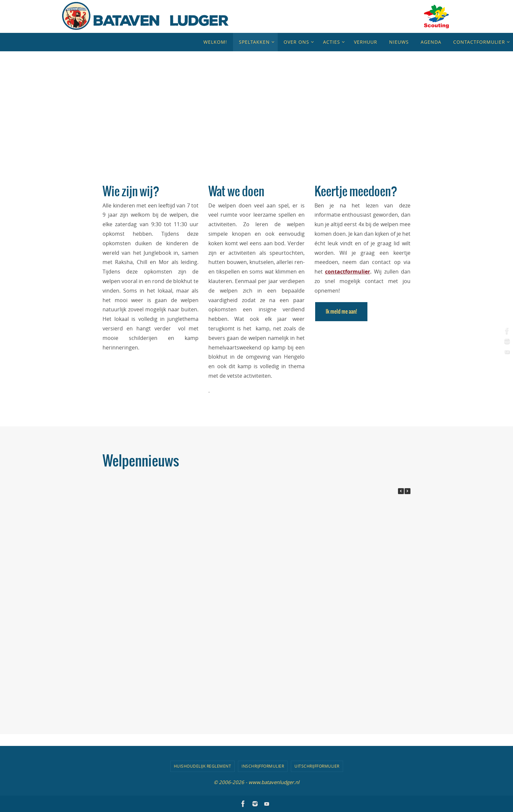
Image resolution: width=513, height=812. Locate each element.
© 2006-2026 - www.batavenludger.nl (256, 782)
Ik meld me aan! (341, 312)
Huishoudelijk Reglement (203, 766)
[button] (408, 491)
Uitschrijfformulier (317, 766)
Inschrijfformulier (263, 766)
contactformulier (348, 272)
